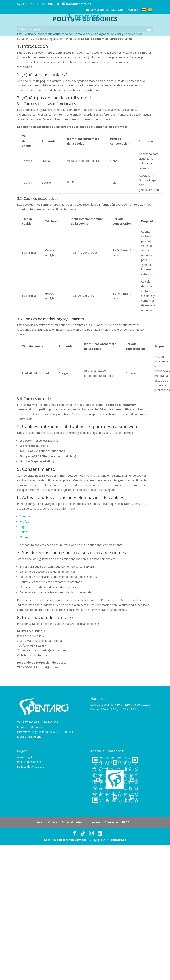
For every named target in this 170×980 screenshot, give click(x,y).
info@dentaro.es (36, 727)
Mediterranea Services (70, 840)
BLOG (126, 822)
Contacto (111, 822)
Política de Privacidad (31, 767)
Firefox (24, 521)
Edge (23, 527)
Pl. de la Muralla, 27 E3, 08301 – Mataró (110, 10)
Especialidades (72, 822)
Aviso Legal (24, 757)
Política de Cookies (29, 762)
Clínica (53, 822)
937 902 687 (29, 4)
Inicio (40, 822)
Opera (24, 537)
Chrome (25, 516)
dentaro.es (118, 840)
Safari (23, 532)
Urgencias (93, 822)
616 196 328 (50, 4)
